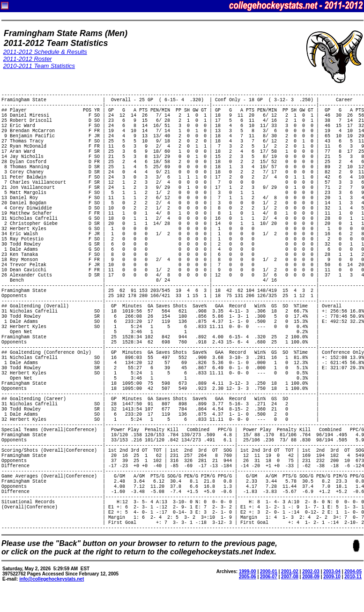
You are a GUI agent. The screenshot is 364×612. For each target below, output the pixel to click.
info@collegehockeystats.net (52, 579)
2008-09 (311, 577)
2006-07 (269, 577)
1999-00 (248, 571)
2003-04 (332, 571)
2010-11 (353, 577)
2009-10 (332, 577)
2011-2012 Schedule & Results (45, 52)
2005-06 (248, 577)
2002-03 (311, 571)
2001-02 (290, 571)
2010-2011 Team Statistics (39, 66)
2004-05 (353, 571)
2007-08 (290, 577)
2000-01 (269, 571)
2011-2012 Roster (28, 59)
